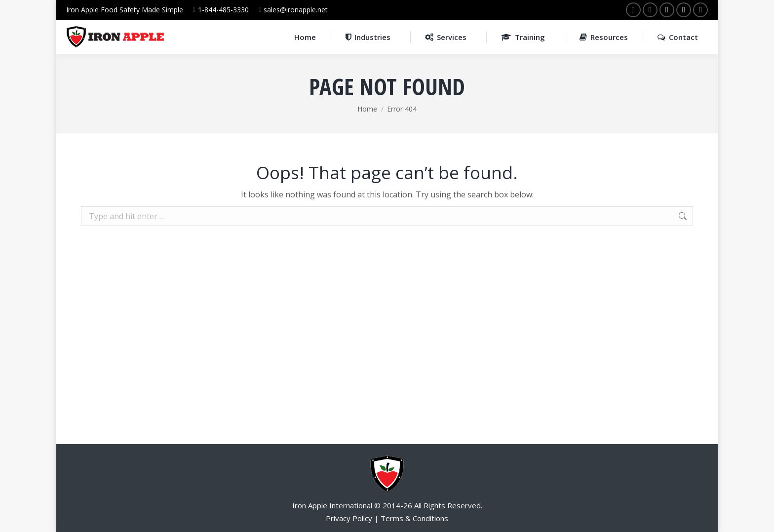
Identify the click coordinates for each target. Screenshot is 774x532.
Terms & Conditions (414, 518)
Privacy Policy (349, 518)
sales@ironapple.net (296, 10)
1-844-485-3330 (223, 10)
